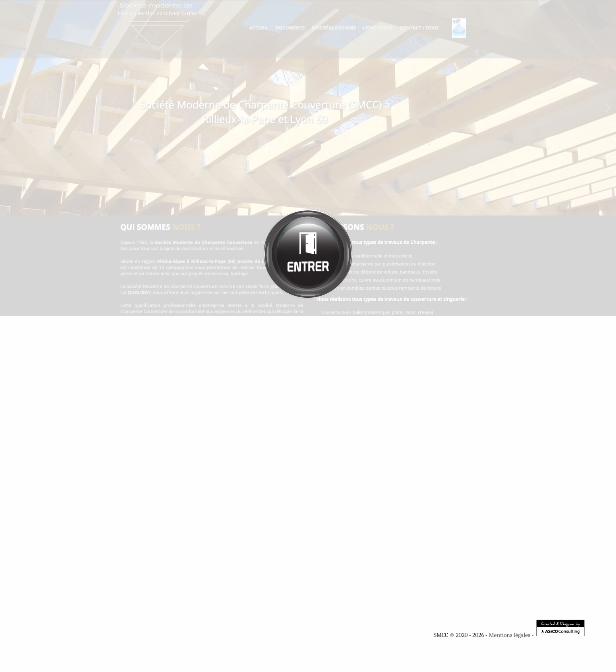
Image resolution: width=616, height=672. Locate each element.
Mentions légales (510, 635)
